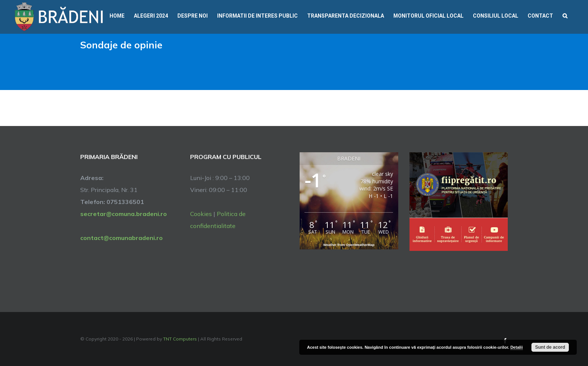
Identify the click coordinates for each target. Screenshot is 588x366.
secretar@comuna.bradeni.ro (124, 214)
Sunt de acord (550, 347)
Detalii (517, 347)
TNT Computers (180, 339)
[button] (565, 15)
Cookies (201, 214)
